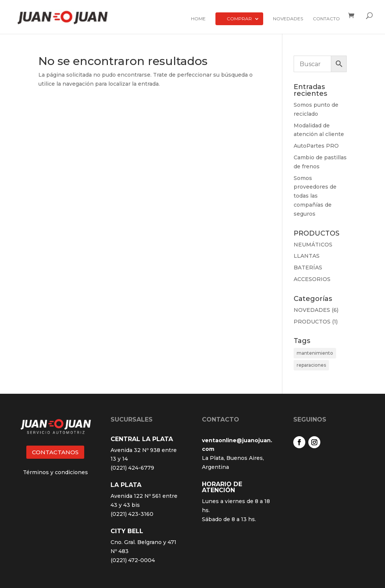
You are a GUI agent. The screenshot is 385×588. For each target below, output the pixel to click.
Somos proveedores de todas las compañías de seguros (315, 196)
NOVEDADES (312, 310)
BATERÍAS (308, 268)
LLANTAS (307, 256)
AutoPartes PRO (316, 146)
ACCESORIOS (312, 279)
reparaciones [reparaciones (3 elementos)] (311, 365)
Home (198, 19)
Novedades (288, 19)
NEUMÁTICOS (313, 245)
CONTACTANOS (55, 452)
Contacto (326, 19)
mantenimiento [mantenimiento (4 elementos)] (315, 353)
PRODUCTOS (312, 322)
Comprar (239, 19)
